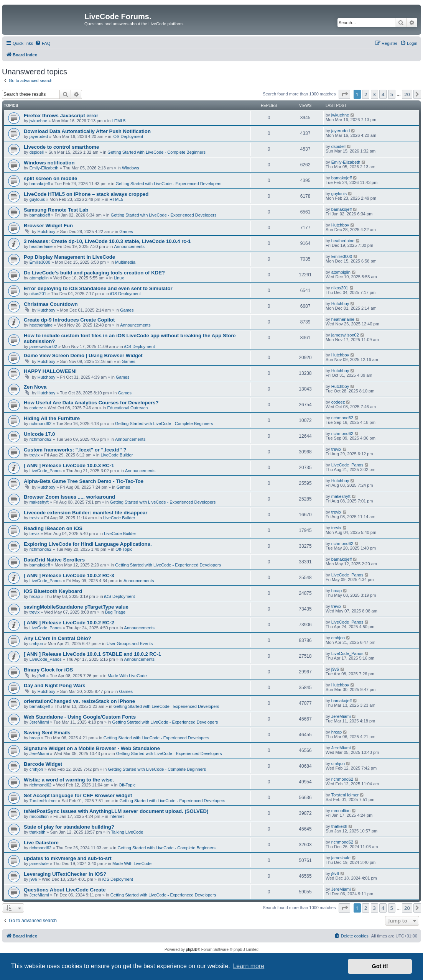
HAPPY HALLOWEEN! (50, 371)
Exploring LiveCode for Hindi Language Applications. (88, 544)
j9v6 (41, 676)
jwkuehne (38, 121)
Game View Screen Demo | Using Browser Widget (83, 355)
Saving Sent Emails (47, 733)
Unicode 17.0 (39, 434)
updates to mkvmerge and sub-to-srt (68, 858)
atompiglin (39, 278)
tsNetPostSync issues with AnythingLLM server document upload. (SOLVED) (116, 811)
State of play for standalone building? (69, 827)
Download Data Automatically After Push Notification (87, 131)
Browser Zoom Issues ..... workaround (69, 497)
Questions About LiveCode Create (65, 890)
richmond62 (40, 424)
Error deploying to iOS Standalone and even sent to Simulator (98, 288)
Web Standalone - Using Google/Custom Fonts (80, 717)
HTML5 (119, 121)
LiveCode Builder (117, 455)
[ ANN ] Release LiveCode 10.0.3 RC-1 (69, 465)
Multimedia (125, 262)
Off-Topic (124, 549)
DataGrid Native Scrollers (54, 560)
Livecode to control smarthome (61, 147)
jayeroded (39, 136)
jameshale (39, 863)
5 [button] (392, 94)
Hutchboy (46, 231)
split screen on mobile (50, 178)
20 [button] (407, 94)
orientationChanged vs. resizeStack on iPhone (79, 701)
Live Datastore (41, 843)
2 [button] (366, 94)
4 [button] (383, 94)
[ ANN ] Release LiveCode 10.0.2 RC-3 (69, 575)
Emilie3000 (40, 262)
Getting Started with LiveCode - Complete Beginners (156, 152)
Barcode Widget (43, 764)
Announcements (129, 246)
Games (126, 231)
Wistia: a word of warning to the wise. (69, 780)
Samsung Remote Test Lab (56, 210)
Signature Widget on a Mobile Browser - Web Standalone (92, 748)
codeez (36, 408)
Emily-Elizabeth (44, 168)
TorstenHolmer (43, 801)
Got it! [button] (380, 966)
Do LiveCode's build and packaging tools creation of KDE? (94, 273)
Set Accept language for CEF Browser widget (78, 795)
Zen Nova (35, 387)
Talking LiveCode (127, 832)
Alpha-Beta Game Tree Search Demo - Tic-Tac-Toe (84, 481)
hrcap (35, 596)
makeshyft (39, 502)
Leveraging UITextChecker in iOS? (65, 874)
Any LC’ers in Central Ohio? (58, 638)
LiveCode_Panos (46, 471)
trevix (35, 455)
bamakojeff (40, 184)
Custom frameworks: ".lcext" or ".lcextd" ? (75, 450)
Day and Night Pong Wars (55, 685)
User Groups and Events (130, 643)
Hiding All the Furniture (52, 418)
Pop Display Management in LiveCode (69, 257)
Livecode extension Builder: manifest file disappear (86, 513)
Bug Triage (115, 612)
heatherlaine (41, 246)
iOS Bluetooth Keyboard (53, 591)
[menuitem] (43, 43)
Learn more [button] (249, 966)
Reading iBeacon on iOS (53, 528)
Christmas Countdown (51, 304)
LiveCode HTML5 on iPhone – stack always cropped (86, 194)
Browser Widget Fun (48, 226)
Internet (116, 816)
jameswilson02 (43, 346)
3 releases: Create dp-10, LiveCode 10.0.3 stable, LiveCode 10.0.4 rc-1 (107, 241)
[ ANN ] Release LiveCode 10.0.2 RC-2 (69, 623)
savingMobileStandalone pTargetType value (76, 607)
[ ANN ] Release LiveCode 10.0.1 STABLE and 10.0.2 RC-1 (92, 654)
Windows (131, 168)
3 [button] (374, 94)
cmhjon (36, 643)
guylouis (37, 199)
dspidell (37, 152)
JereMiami (39, 722)
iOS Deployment (128, 136)
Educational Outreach (128, 408)
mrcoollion (39, 816)
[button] (344, 94)
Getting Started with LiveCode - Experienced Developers (169, 184)
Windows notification (49, 163)
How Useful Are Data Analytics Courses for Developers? (91, 403)
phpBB (192, 950)
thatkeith (38, 832)
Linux (119, 278)
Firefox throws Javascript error (61, 116)
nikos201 (38, 294)
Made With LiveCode (127, 676)
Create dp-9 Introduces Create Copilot (69, 320)
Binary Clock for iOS (48, 670)
